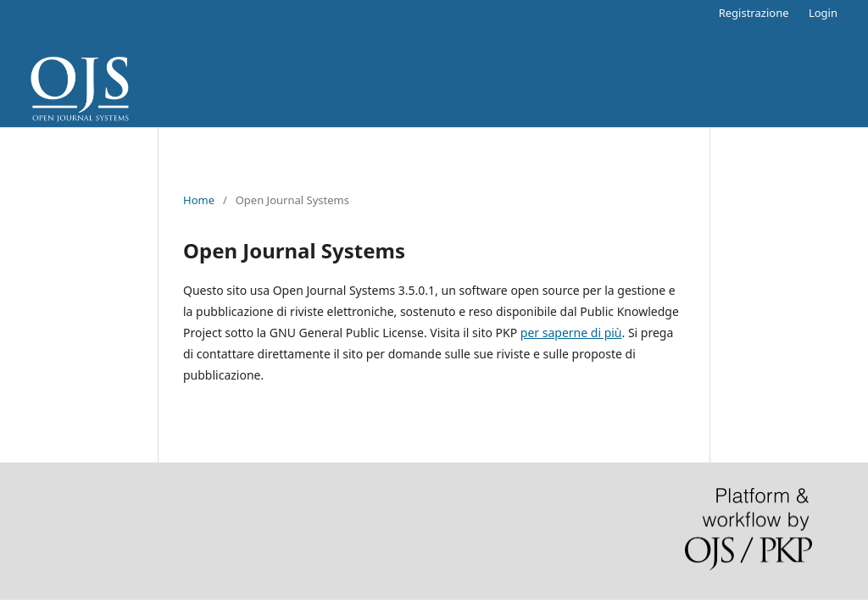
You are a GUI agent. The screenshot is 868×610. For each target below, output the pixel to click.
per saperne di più (571, 333)
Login (823, 13)
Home (199, 200)
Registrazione (754, 13)
